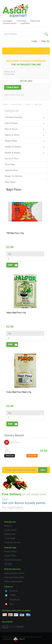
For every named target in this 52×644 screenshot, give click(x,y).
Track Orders (21, 21)
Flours (28, 104)
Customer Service (12, 542)
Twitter (13, 595)
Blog (12, 604)
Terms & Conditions (13, 560)
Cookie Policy (10, 556)
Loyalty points (10, 530)
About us (8, 526)
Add (10, 265)
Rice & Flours (17, 104)
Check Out (32, 456)
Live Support (8, 21)
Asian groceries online (14, 577)
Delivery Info (35, 21)
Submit (43, 470)
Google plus (15, 600)
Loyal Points (25, 23)
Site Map (8, 564)
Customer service (10, 23)
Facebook (14, 591)
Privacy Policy (10, 551)
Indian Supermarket (13, 581)
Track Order (10, 538)
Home (5, 104)
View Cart (10, 456)
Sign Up (45, 41)
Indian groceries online (14, 573)
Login (34, 41)
